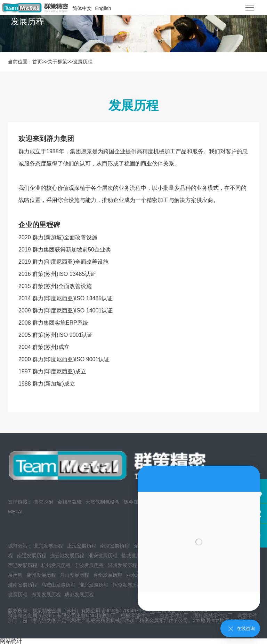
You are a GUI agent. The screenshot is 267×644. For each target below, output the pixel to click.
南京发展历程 (115, 546)
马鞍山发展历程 (58, 585)
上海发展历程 (82, 546)
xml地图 (202, 620)
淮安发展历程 (103, 556)
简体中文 (82, 8)
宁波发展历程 (89, 565)
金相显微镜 (70, 502)
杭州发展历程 (56, 565)
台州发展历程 (108, 575)
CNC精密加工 (101, 615)
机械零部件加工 (138, 615)
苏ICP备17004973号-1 (126, 611)
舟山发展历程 (74, 575)
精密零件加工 (174, 615)
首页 (37, 62)
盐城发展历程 (136, 556)
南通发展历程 (32, 556)
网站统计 (11, 641)
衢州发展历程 (41, 575)
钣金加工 (133, 502)
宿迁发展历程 (23, 565)
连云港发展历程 (67, 556)
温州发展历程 (122, 565)
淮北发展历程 (94, 585)
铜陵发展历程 (127, 585)
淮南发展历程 (23, 585)
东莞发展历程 (46, 595)
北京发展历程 (48, 546)
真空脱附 (43, 502)
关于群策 (57, 62)
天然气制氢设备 (103, 502)
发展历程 (83, 62)
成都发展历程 (79, 595)
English (103, 8)
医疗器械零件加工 (213, 615)
